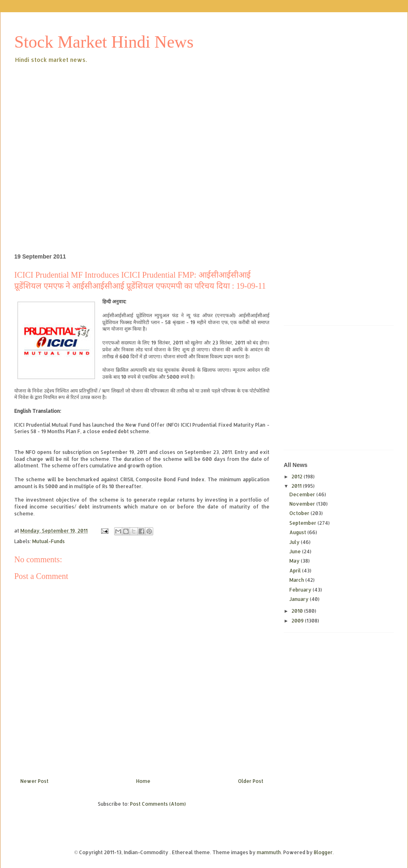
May (295, 561)
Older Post (251, 781)
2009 (298, 621)
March (297, 580)
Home (143, 781)
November (303, 504)
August (298, 532)
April (296, 571)
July (295, 542)
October (300, 513)
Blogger (323, 852)
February (301, 590)
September (303, 523)
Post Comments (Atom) (158, 804)
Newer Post (34, 781)
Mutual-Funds (49, 541)
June (296, 551)
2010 (298, 611)
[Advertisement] (76, 145)
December (303, 494)
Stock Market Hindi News (104, 42)
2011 (297, 486)
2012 (298, 477)
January (300, 599)
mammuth (269, 852)
